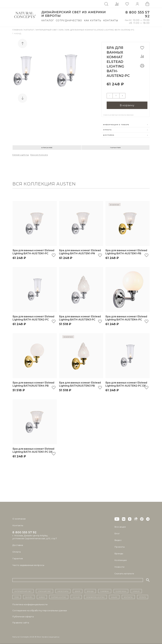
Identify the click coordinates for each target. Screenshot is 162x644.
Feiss (17, 596)
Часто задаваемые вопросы (28, 564)
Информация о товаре (116, 124)
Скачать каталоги (124, 573)
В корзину (127, 104)
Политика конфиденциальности (30, 604)
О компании (19, 518)
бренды (90, 590)
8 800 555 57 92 (138, 14)
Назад (17, 33)
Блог (117, 533)
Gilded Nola (121, 590)
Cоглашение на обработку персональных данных (40, 610)
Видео (118, 539)
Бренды (119, 553)
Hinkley (136, 590)
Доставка (109, 134)
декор (78, 590)
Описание (47, 147)
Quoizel (29, 596)
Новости (119, 566)
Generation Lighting (95, 596)
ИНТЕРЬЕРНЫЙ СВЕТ (23, 590)
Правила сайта (21, 622)
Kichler (76, 596)
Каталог (48, 20)
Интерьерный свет (47, 30)
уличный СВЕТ (44, 590)
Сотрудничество (69, 20)
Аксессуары (63, 590)
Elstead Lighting (21, 154)
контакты (128, 596)
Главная (18, 30)
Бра (62, 30)
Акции (114, 596)
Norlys (42, 596)
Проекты (119, 546)
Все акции (120, 526)
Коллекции (120, 559)
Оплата (107, 129)
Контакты (111, 20)
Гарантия (115, 147)
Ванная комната (39, 154)
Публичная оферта (23, 616)
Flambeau (105, 590)
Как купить (93, 20)
